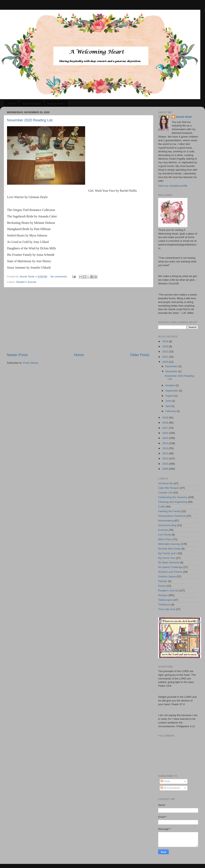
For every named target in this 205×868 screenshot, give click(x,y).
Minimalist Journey (169, 544)
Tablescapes (165, 600)
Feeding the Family (169, 511)
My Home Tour (167, 558)
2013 (166, 448)
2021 (166, 357)
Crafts (162, 507)
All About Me (166, 483)
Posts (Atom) (31, 363)
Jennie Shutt (184, 117)
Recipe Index (56, 104)
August (170, 396)
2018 (166, 423)
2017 (166, 428)
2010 (166, 464)
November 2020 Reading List (30, 120)
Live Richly (164, 535)
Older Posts (140, 355)
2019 (166, 418)
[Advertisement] (78, 320)
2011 (166, 458)
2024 (166, 341)
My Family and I (167, 553)
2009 (166, 469)
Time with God (167, 609)
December (172, 366)
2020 (166, 362)
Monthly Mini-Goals (169, 549)
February (171, 411)
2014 (166, 443)
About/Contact (32, 104)
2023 (166, 346)
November (172, 371)
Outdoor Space (167, 576)
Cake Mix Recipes (169, 488)
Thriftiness (164, 605)
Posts (165, 781)
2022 (166, 352)
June (169, 401)
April (168, 406)
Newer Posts (17, 355)
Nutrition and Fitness (170, 572)
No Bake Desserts (169, 562)
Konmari (163, 530)
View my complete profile (173, 186)
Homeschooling (167, 525)
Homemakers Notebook (172, 516)
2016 (166, 433)
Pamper (163, 581)
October (170, 385)
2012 (166, 453)
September (172, 391)
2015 (166, 438)
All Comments (170, 788)
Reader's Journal (26, 282)
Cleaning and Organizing (173, 502)
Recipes (163, 595)
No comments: (59, 277)
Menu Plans (165, 539)
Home (12, 104)
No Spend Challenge (170, 567)
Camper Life (165, 493)
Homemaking (166, 521)
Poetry (162, 586)
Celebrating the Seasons (173, 497)
